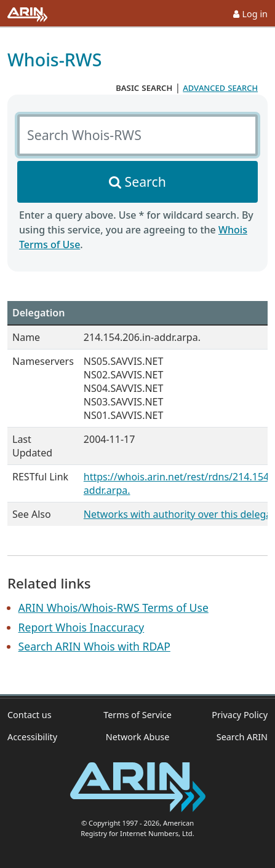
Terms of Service (137, 715)
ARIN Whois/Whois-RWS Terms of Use (114, 608)
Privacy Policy (240, 715)
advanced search (220, 87)
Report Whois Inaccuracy (82, 627)
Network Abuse (138, 737)
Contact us (30, 715)
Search (145, 182)
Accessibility (32, 737)
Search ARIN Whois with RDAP (94, 646)
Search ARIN (242, 737)
